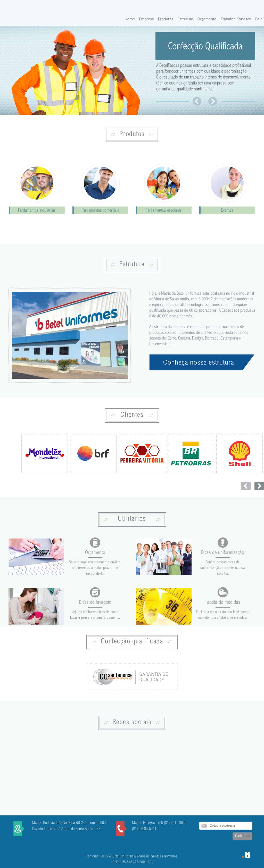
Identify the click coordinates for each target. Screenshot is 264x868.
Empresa (146, 19)
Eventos (227, 210)
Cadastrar (242, 836)
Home (130, 19)
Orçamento (207, 19)
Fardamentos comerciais (100, 210)
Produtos (166, 19)
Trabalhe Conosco (236, 19)
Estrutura (185, 19)
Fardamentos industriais (37, 210)
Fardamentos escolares (164, 210)
